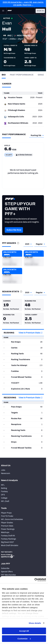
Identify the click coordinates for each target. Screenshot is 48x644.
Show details (35, 623)
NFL (3, 485)
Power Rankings (8, 529)
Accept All (24, 631)
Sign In (40, 11)
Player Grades (7, 523)
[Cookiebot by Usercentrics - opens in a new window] (35, 580)
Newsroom (6, 473)
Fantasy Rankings (9, 539)
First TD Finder (7, 516)
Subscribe (5, 568)
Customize (24, 639)
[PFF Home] (10, 11)
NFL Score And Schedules (12, 519)
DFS (3, 495)
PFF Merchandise (8, 575)
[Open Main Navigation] (3, 11)
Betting (4, 488)
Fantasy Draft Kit (8, 536)
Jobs (3, 470)
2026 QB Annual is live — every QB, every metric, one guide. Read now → (23, 4)
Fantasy (4, 492)
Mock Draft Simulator (10, 545)
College (4, 498)
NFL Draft (5, 501)
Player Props (6, 513)
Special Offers (7, 572)
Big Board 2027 (8, 542)
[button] (12, 258)
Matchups (5, 532)
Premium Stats (7, 526)
